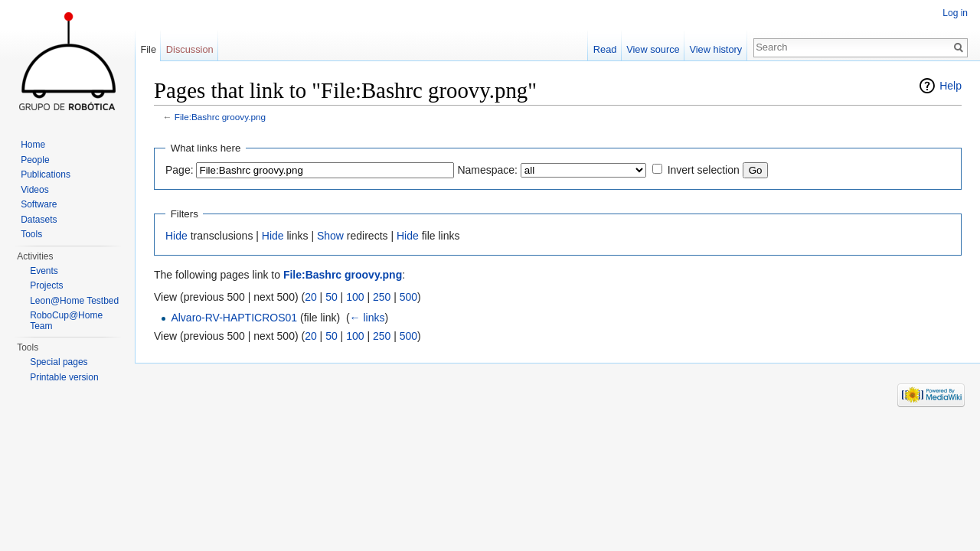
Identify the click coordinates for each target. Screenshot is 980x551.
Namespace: (487, 170)
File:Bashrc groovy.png (220, 117)
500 (408, 297)
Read (605, 49)
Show (330, 236)
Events (44, 271)
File (148, 49)
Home (33, 145)
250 (382, 297)
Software (39, 204)
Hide (176, 236)
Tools (31, 234)
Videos (34, 190)
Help (951, 86)
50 (332, 297)
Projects (46, 285)
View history (715, 49)
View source (653, 49)
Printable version (64, 377)
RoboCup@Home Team (66, 321)
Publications (46, 174)
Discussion (190, 49)
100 (355, 297)
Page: (180, 170)
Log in (955, 13)
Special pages (59, 362)
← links (367, 318)
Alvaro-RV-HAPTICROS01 (234, 318)
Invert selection (704, 170)
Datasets (39, 220)
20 (311, 297)
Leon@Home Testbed (74, 301)
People (35, 160)
